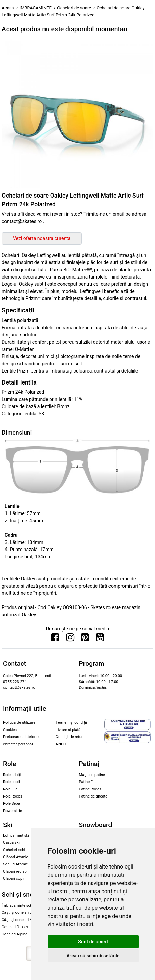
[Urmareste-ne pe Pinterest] (85, 639)
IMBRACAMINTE (36, 8)
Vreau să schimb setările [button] (93, 956)
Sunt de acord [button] (93, 942)
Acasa (8, 8)
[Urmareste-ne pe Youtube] (100, 639)
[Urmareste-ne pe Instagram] (70, 639)
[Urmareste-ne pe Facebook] (55, 639)
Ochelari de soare (74, 8)
